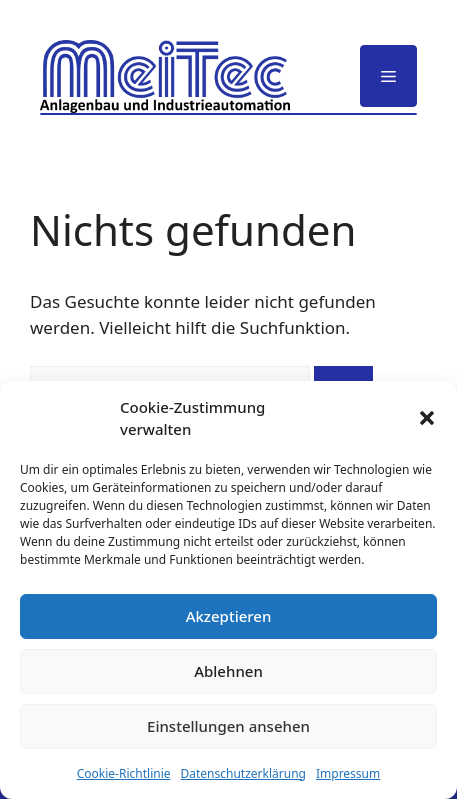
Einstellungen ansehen (228, 726)
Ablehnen (228, 671)
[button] (427, 418)
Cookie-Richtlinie (124, 773)
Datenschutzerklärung (243, 773)
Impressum (348, 773)
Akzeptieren (229, 616)
